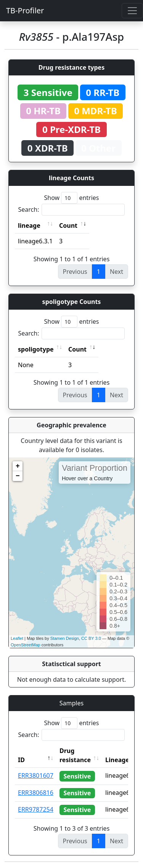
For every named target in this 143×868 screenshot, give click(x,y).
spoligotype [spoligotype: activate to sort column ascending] (36, 349)
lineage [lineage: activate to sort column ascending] (29, 225)
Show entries (71, 198)
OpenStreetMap (26, 645)
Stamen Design (65, 638)
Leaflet (17, 638)
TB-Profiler (25, 10)
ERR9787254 (36, 809)
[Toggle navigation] (132, 11)
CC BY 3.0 (91, 638)
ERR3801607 (36, 775)
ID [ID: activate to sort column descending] (21, 760)
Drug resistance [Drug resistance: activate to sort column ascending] (75, 755)
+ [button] (18, 466)
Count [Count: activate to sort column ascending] (68, 225)
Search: (72, 210)
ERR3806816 (36, 793)
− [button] (18, 476)
